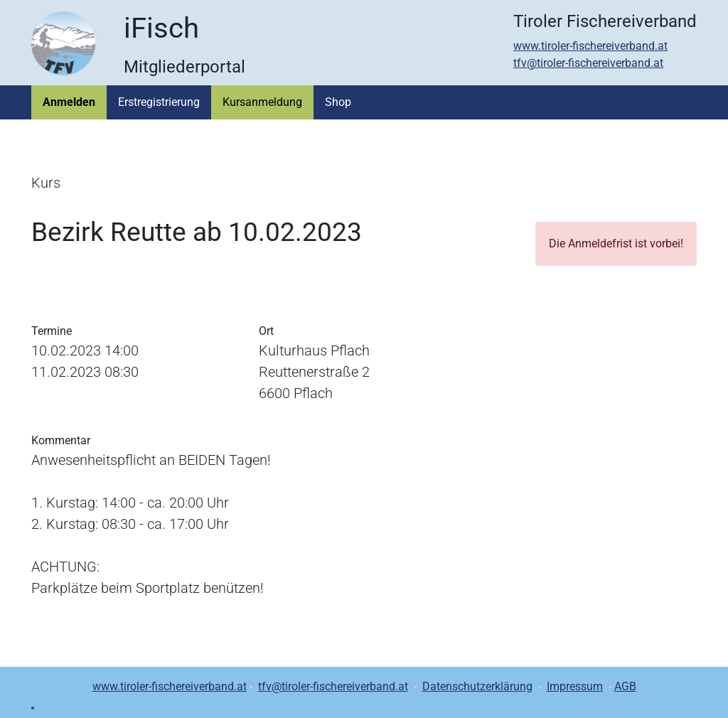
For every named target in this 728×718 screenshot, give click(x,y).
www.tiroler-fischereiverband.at (590, 46)
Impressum (575, 686)
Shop (338, 102)
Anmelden (69, 102)
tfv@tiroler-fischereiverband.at (588, 63)
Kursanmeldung (262, 102)
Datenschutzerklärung (477, 686)
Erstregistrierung (159, 102)
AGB (625, 686)
